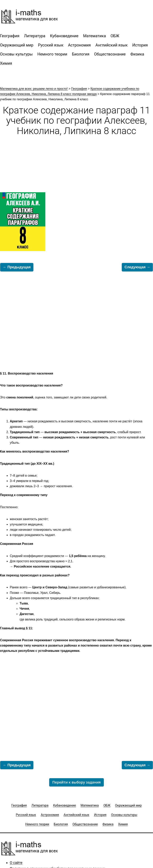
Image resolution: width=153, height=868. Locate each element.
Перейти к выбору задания (77, 782)
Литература (35, 36)
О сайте (16, 863)
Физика (137, 54)
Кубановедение (64, 36)
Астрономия (79, 45)
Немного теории (52, 54)
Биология (81, 54)
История (140, 45)
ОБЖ (115, 36)
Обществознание (110, 54)
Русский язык (51, 45)
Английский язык (112, 45)
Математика (95, 36)
